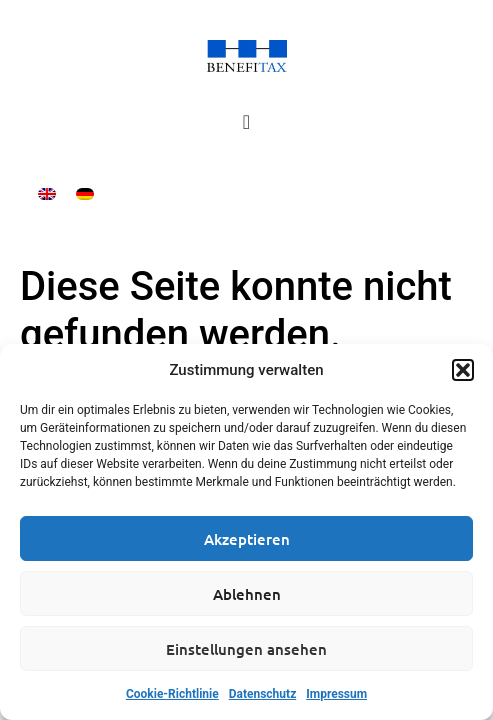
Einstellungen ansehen (246, 649)
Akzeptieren (247, 539)
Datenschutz (263, 694)
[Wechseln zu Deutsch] (85, 193)
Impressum (336, 694)
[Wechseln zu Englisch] (47, 193)
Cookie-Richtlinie (172, 694)
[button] (463, 370)
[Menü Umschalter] (246, 122)
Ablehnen (247, 594)
